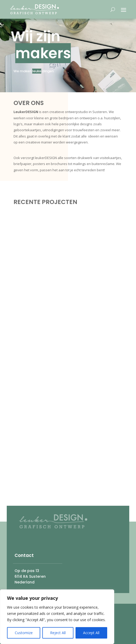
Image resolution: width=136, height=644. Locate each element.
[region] (57, 617)
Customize (24, 633)
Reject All (58, 633)
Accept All (91, 633)
